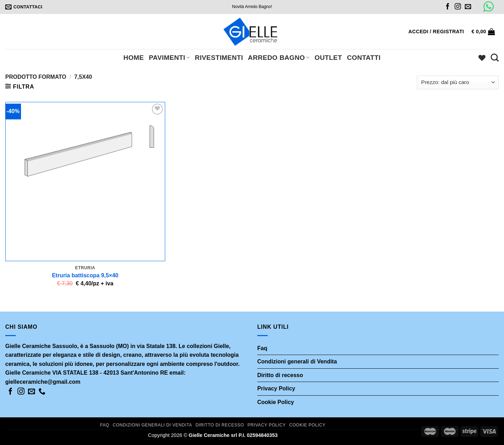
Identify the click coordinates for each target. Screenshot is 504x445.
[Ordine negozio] (458, 82)
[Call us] (42, 392)
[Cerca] (495, 58)
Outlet (328, 58)
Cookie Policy (276, 402)
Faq (262, 348)
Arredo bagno (279, 58)
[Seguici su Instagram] (458, 7)
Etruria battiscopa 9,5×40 (85, 275)
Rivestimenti (219, 58)
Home (134, 58)
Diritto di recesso (280, 375)
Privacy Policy (276, 388)
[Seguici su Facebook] (448, 7)
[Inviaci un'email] (468, 7)
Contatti (364, 58)
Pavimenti (169, 58)
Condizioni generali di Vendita (297, 361)
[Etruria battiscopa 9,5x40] (85, 182)
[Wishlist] (482, 58)
